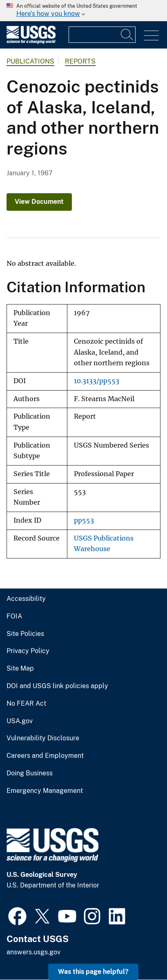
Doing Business (30, 773)
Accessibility (26, 599)
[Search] (127, 35)
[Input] (102, 35)
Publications (30, 61)
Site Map (20, 669)
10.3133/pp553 (97, 381)
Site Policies (25, 634)
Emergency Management (45, 791)
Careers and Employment (45, 756)
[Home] (31, 42)
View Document (39, 202)
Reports (80, 61)
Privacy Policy (28, 651)
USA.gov (20, 721)
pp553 (84, 520)
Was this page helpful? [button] (93, 972)
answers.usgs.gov (33, 952)
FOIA (14, 616)
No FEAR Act (26, 704)
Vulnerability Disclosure (43, 738)
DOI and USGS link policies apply (57, 686)
